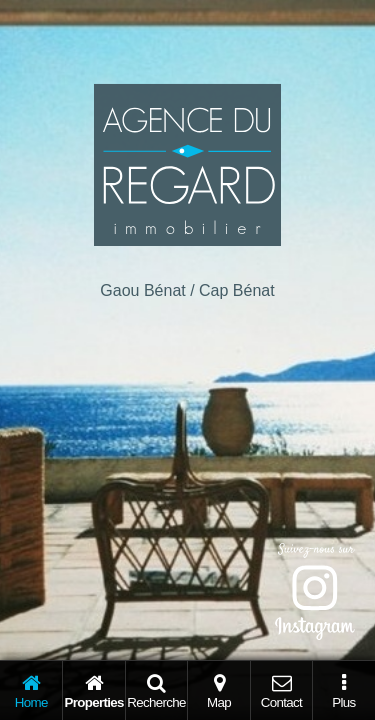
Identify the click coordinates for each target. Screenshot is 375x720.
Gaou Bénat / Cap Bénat (187, 290)
